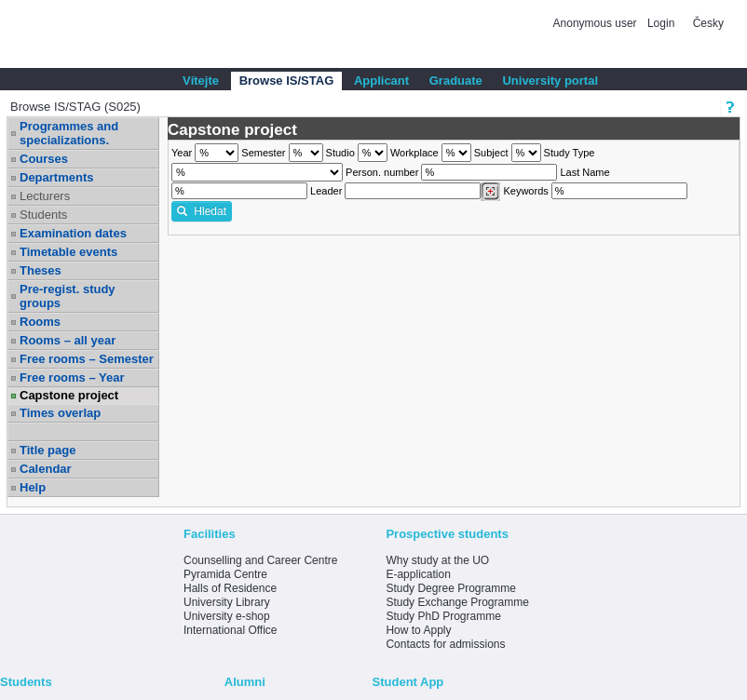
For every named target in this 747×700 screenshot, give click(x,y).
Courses (44, 159)
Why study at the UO (437, 560)
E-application (418, 574)
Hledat (202, 211)
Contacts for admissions (445, 644)
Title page (48, 450)
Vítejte (201, 81)
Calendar (46, 469)
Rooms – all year (68, 340)
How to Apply (418, 630)
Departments (56, 177)
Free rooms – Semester (87, 359)
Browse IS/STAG (287, 81)
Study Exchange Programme (457, 602)
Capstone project (69, 395)
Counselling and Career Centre (260, 560)
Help (33, 487)
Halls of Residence (230, 588)
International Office (231, 630)
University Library (227, 602)
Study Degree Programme (450, 588)
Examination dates (73, 233)
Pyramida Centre (225, 574)
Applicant (381, 81)
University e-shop (227, 616)
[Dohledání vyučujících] (490, 192)
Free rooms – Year (72, 377)
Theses (41, 270)
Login (661, 23)
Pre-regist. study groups (68, 296)
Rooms (40, 322)
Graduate (456, 81)
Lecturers (45, 196)
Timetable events (68, 252)
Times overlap (60, 413)
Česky (708, 23)
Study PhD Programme (443, 616)
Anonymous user (597, 23)
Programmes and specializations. (69, 133)
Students (43, 215)
